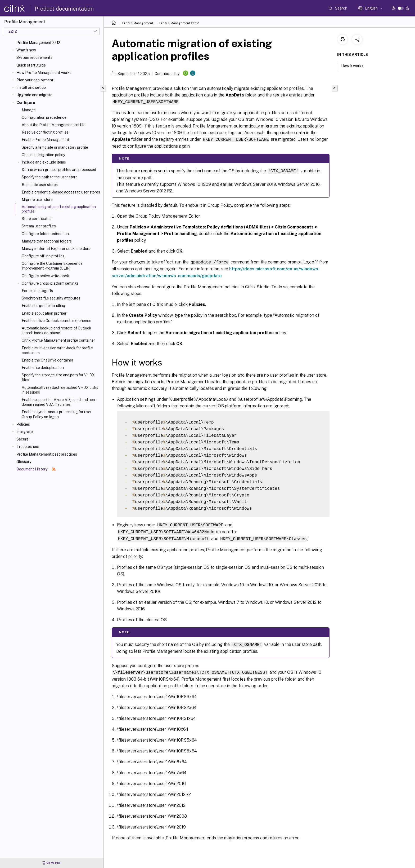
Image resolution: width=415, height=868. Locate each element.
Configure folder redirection (45, 234)
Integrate (25, 432)
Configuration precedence (44, 117)
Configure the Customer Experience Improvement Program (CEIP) (52, 266)
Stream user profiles (39, 226)
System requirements (34, 58)
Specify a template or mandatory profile (55, 147)
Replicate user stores (40, 185)
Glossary (24, 462)
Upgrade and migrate (34, 95)
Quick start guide (31, 65)
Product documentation (64, 9)
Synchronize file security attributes (51, 298)
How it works (355, 65)
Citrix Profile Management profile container (58, 340)
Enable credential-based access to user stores (61, 192)
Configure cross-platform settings (50, 283)
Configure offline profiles (43, 256)
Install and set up (31, 87)
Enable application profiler (44, 313)
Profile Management (138, 23)
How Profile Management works (44, 73)
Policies (23, 424)
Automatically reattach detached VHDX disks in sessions (60, 390)
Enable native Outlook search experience (57, 321)
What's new (26, 50)
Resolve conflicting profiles (45, 132)
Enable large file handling (44, 306)
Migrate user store (37, 200)
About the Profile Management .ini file (54, 125)
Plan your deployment (35, 80)
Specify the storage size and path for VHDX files (58, 377)
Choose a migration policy (43, 155)
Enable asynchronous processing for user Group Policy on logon (57, 414)
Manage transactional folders (47, 241)
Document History (36, 469)
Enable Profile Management (45, 140)
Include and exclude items (44, 162)
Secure (22, 439)
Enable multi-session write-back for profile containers (57, 350)
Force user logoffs (37, 291)
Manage (29, 110)
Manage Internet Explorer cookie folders (56, 249)
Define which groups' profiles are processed (59, 170)
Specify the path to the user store (50, 177)
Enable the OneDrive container (48, 360)
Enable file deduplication (43, 368)
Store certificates (37, 219)
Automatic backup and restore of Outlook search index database (57, 331)
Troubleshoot (28, 447)
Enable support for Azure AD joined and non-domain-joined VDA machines (59, 402)
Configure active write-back (45, 276)
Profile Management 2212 (38, 43)
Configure (26, 103)
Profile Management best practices (47, 454)
